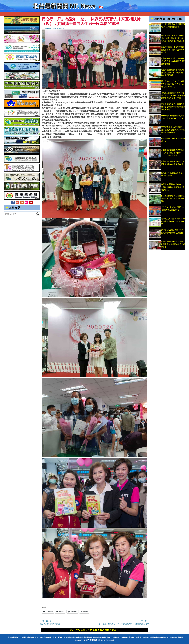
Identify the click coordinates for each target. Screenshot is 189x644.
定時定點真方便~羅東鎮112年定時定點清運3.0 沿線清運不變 (173, 221)
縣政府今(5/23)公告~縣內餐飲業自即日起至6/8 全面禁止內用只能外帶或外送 (173, 84)
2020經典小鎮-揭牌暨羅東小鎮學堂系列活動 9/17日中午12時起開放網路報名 (173, 130)
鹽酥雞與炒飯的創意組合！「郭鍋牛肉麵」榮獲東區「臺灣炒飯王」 (173, 187)
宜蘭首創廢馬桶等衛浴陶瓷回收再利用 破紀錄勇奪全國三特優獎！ (173, 244)
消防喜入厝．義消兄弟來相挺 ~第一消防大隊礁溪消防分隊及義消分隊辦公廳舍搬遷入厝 (173, 38)
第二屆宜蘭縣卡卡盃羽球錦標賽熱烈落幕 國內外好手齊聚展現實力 (173, 50)
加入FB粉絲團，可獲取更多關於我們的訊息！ (94, 630)
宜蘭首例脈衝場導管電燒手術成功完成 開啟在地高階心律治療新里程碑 (173, 61)
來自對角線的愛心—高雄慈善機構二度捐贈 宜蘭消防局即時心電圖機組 (173, 107)
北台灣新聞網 (60, 28)
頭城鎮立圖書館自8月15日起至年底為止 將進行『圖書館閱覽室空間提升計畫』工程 (173, 95)
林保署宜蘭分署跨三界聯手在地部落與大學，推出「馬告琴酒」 (173, 198)
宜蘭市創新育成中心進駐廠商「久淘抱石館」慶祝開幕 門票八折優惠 (173, 153)
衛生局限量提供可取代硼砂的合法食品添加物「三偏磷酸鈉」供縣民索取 (173, 73)
